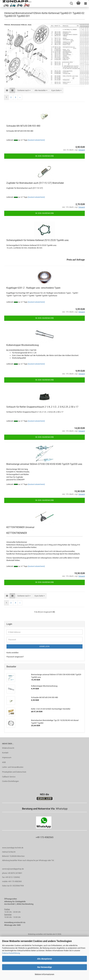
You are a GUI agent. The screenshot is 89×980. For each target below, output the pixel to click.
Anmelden (44, 646)
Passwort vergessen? (15, 657)
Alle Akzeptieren (45, 959)
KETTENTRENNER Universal (20, 527)
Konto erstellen (13, 653)
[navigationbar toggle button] (85, 4)
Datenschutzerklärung (11, 953)
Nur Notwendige (45, 967)
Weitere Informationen (44, 974)
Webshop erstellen (35, 934)
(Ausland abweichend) (36, 140)
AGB (4, 762)
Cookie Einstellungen (10, 781)
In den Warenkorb (44, 156)
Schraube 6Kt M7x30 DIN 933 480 (23, 126)
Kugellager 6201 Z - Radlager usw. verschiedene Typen (33, 288)
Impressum (7, 757)
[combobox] (24, 91)
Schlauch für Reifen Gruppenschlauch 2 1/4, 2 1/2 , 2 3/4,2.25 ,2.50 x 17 (42, 407)
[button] (7, 91)
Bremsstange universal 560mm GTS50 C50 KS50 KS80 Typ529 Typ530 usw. (44, 464)
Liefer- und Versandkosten (13, 767)
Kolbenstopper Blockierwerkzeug (23, 345)
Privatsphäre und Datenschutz (14, 772)
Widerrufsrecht (8, 748)
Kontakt (5, 753)
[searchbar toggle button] (71, 4)
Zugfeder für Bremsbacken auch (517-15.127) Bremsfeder (35, 183)
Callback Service (9, 777)
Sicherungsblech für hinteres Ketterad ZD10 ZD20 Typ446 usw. (38, 240)
